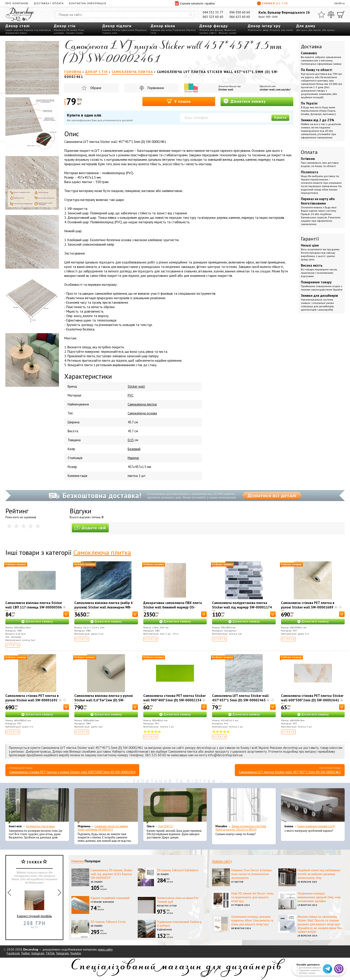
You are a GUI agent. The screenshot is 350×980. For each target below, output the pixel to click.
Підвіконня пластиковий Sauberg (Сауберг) (179, 924)
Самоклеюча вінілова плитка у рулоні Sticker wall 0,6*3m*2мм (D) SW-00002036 (104, 700)
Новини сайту (222, 861)
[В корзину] (66, 614)
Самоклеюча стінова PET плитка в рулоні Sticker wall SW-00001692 (32, 698)
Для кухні (302, 30)
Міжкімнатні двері (258, 30)
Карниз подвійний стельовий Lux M (316, 826)
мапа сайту (105, 949)
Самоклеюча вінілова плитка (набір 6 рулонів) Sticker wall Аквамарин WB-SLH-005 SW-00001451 (104, 607)
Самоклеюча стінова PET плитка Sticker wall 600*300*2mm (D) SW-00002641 (312, 698)
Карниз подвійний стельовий (110, 898)
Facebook (13, 953)
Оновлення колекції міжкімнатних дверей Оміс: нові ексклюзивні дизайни (319, 897)
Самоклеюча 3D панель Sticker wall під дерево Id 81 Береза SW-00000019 (112, 874)
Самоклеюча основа (142, 413)
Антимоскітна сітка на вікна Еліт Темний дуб (178, 900)
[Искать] (191, 15)
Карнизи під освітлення (37, 30)
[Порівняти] (331, 15)
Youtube (76, 953)
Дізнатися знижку (245, 101)
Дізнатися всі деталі (272, 495)
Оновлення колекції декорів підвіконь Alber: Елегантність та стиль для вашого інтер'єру (252, 920)
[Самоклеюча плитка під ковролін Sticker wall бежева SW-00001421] (106, 806)
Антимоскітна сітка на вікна (40, 826)
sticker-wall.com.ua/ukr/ (275, 89)
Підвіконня (179, 30)
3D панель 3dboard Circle (108, 922)
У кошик (179, 101)
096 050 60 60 (240, 12)
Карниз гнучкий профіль (34, 902)
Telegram (62, 953)
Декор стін (65, 26)
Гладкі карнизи (14, 30)
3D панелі (72, 30)
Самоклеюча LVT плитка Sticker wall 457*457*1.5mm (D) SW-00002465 (240, 698)
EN (340, 3)
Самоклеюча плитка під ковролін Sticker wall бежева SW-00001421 (103, 828)
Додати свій (90, 528)
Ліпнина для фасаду (211, 30)
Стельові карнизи (102, 902)
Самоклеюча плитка (142, 404)
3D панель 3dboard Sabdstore (178, 870)
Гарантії (310, 239)
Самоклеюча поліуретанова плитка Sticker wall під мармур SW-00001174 (242, 605)
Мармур (133, 458)
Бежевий (134, 449)
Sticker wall (226, 89)
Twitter (25, 953)
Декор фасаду (214, 26)
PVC (130, 395)
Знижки (272, 3)
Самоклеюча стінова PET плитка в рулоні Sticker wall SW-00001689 (308, 605)
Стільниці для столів (281, 30)
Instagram (38, 953)
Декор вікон (163, 26)
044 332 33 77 (213, 12)
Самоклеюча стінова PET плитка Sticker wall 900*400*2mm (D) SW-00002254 (174, 698)
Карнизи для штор (161, 30)
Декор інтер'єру (264, 26)
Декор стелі (17, 26)
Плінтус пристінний (123, 30)
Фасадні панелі (228, 33)
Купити (280, 118)
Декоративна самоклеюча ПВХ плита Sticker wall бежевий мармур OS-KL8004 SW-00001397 (173, 607)
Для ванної (315, 30)
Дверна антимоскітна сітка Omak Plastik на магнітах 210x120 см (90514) (241, 828)
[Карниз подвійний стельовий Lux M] (313, 806)
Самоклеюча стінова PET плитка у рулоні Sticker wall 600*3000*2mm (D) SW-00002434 (72, 772)
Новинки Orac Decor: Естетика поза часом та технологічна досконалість (251, 874)
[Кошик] (341, 15)
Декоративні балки (16, 33)
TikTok (50, 953)
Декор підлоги (117, 26)
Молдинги (59, 30)
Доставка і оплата (49, 3)
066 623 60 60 (240, 17)
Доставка (311, 46)
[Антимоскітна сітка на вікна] (37, 806)
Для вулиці (328, 30)
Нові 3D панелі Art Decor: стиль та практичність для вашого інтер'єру (252, 897)
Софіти (213, 33)
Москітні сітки (167, 906)
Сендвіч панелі (75, 33)
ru (343, 3)
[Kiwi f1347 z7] (175, 806)
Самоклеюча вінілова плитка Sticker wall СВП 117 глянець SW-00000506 (34, 605)
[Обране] (321, 15)
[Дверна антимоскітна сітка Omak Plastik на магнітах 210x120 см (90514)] (244, 806)
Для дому (306, 26)
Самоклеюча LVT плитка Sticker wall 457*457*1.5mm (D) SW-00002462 (290, 772)
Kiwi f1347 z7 (166, 826)
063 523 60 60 (213, 17)
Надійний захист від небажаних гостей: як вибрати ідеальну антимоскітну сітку (319, 874)
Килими (107, 30)
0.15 (131, 440)
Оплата (309, 152)
